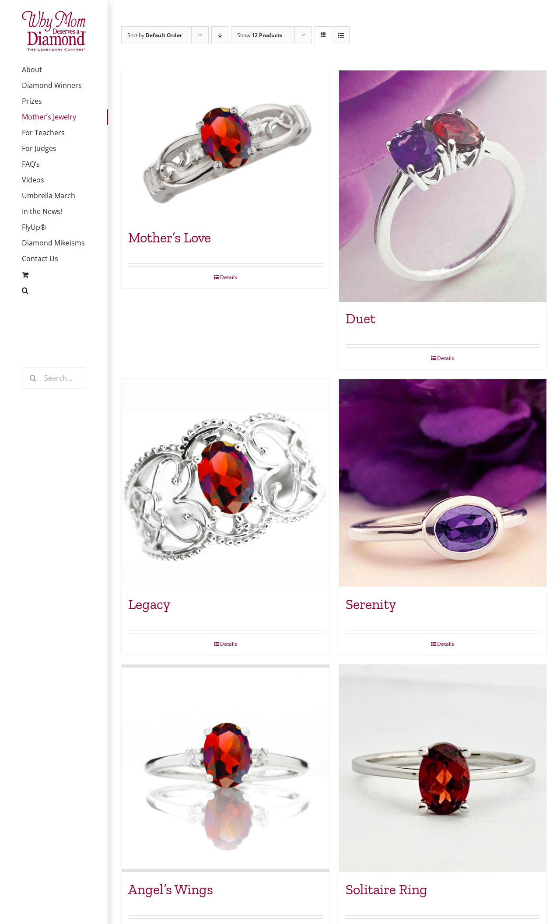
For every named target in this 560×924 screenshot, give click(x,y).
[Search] (33, 378)
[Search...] (54, 378)
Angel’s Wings (171, 891)
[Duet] (443, 187)
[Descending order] (220, 35)
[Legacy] (226, 484)
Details (229, 278)
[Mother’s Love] (226, 146)
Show (260, 35)
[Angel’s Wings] (226, 770)
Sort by (155, 35)
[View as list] (341, 35)
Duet (360, 320)
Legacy (149, 605)
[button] (54, 290)
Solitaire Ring (387, 891)
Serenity (371, 605)
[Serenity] (443, 484)
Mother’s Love (170, 238)
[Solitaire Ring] (443, 770)
